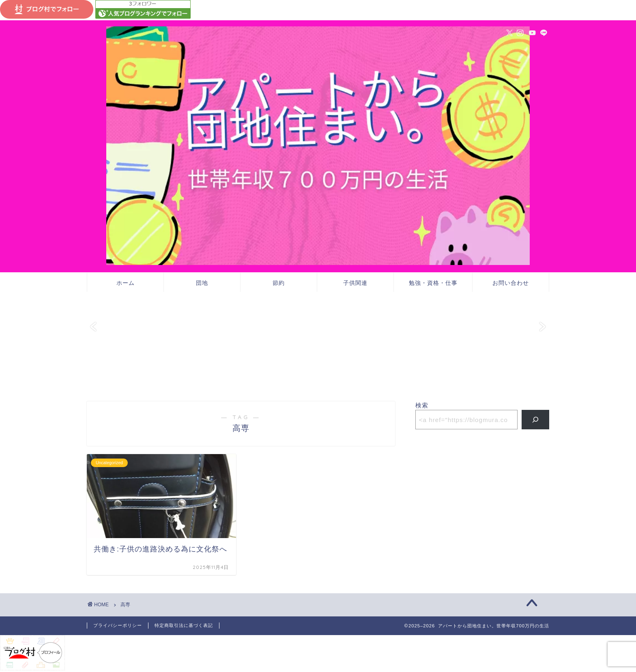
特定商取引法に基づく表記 (184, 625)
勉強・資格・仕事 (433, 283)
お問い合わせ (511, 283)
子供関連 (355, 283)
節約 (279, 283)
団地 (202, 283)
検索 (422, 405)
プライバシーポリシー (118, 625)
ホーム (126, 283)
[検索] (536, 420)
